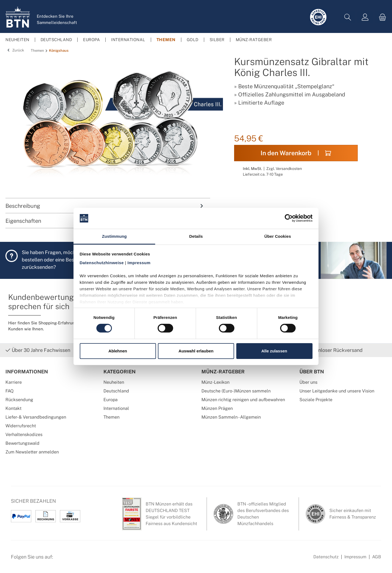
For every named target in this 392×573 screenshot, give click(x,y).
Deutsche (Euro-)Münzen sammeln (236, 391)
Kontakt (13, 408)
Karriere (14, 382)
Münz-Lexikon (215, 382)
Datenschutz (326, 557)
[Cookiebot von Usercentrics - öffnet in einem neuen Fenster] (289, 218)
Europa (111, 400)
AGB (377, 557)
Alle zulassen (274, 351)
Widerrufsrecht (21, 426)
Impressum (355, 557)
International (116, 408)
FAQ (10, 391)
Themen (111, 417)
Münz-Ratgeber (223, 372)
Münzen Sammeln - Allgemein (231, 417)
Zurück (15, 50)
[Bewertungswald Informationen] (88, 560)
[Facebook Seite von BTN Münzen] (62, 560)
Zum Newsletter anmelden (32, 452)
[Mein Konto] (365, 17)
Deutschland (116, 391)
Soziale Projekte (316, 400)
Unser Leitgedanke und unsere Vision (337, 391)
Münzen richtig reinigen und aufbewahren (243, 400)
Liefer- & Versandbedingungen (36, 417)
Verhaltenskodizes (24, 435)
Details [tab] (196, 236)
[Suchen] (348, 17)
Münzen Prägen (217, 408)
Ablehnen (118, 351)
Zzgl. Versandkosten (284, 168)
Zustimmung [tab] (114, 236)
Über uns (308, 382)
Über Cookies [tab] (278, 236)
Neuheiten (114, 382)
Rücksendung (19, 400)
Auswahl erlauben (196, 351)
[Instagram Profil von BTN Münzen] (75, 560)
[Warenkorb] (381, 17)
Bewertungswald (22, 443)
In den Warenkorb (296, 153)
